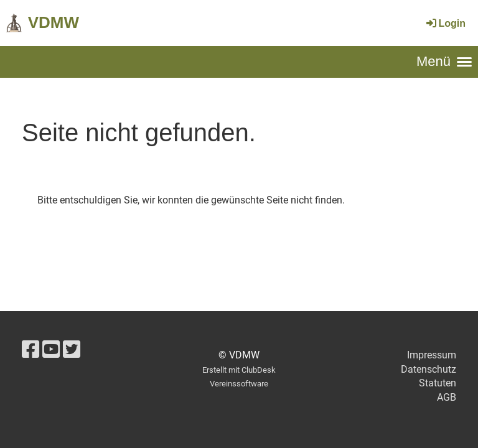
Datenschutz (429, 369)
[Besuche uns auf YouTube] (51, 350)
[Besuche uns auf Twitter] (72, 350)
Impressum (432, 355)
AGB (447, 397)
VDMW (54, 22)
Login (445, 23)
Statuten (438, 383)
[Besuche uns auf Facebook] (30, 350)
